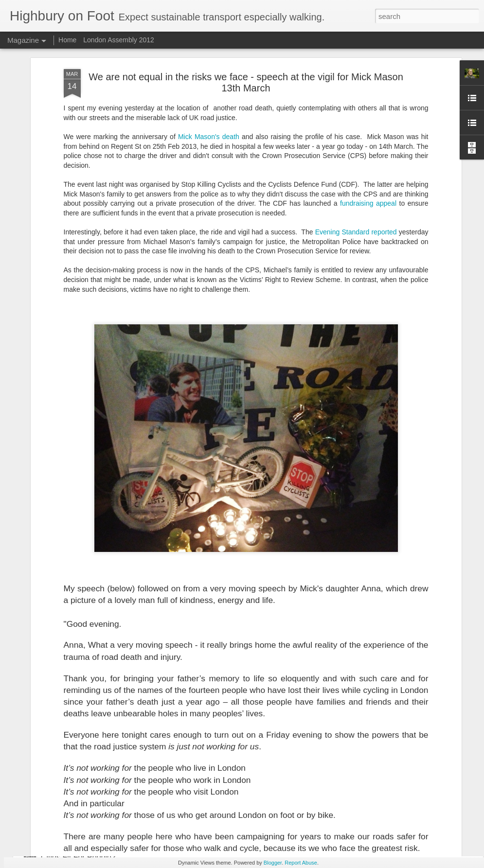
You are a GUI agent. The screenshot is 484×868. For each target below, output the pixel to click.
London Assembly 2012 (119, 40)
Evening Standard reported (356, 91)
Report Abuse (301, 863)
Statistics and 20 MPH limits (198, 694)
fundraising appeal (368, 62)
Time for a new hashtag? (84, 804)
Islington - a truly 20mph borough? (100, 626)
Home (67, 40)
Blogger (273, 863)
